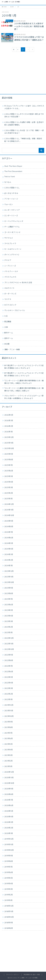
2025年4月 (9, 482)
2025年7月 (9, 465)
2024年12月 (9, 504)
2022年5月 (9, 677)
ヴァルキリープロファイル (15, 311)
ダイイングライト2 (12, 255)
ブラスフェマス (10, 277)
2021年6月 (9, 739)
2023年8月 (9, 594)
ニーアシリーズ (10, 266)
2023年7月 (9, 599)
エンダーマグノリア (12, 210)
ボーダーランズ (10, 294)
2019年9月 (9, 856)
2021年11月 (9, 711)
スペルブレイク (10, 244)
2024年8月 (9, 527)
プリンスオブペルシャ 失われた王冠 (18, 283)
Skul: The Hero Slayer (13, 166)
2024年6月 (9, 538)
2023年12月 (9, 571)
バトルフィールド (11, 271)
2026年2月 (9, 426)
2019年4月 (9, 884)
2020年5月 (9, 811)
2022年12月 (9, 638)
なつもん (8, 182)
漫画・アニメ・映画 (12, 350)
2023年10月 (9, 582)
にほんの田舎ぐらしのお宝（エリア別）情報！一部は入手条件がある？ (24, 132)
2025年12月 (9, 437)
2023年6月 (9, 605)
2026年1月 (9, 432)
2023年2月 (9, 627)
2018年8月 (9, 928)
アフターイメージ (11, 199)
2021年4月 (9, 750)
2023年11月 (9, 577)
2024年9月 (9, 521)
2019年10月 (9, 850)
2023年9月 (9, 588)
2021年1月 (8, 767)
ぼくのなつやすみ (11, 193)
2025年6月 (9, 471)
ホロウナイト (9, 288)
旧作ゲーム (9, 338)
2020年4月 (9, 817)
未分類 (7, 344)
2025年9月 (9, 454)
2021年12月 (9, 705)
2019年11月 (9, 845)
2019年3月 (9, 889)
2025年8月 (9, 460)
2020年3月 (9, 822)
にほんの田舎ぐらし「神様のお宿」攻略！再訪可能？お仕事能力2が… (23, 140)
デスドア (8, 260)
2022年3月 (9, 688)
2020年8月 (9, 794)
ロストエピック (10, 305)
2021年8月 (9, 727)
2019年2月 (9, 895)
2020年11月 (9, 778)
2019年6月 (9, 873)
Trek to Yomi (10, 177)
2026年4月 (9, 415)
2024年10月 (9, 515)
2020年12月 (9, 772)
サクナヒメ (9, 238)
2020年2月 (9, 828)
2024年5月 (9, 543)
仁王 (6, 316)
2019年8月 (9, 861)
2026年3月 (9, 421)
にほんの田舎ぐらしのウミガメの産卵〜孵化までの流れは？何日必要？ (24, 115)
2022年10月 (9, 649)
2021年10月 (9, 716)
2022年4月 (9, 683)
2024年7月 (9, 532)
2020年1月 (9, 833)
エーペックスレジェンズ (14, 221)
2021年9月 (9, 722)
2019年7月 (8, 867)
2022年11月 (9, 644)
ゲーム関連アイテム (12, 227)
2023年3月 (9, 621)
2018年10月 (9, 917)
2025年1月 (8, 499)
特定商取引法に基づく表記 (32, 975)
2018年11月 (9, 912)
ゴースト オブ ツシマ (12, 232)
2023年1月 (8, 633)
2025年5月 (9, 476)
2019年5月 (9, 878)
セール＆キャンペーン (13, 249)
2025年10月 (9, 449)
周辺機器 (8, 322)
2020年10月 (9, 783)
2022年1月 (8, 700)
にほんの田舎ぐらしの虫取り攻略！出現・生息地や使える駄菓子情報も (24, 124)
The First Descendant (13, 171)
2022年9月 (9, 655)
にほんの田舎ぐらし (12, 188)
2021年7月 (8, 733)
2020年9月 (9, 789)
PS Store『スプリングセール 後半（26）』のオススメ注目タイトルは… (24, 107)
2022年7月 (9, 666)
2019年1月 (8, 900)
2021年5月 (8, 744)
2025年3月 (9, 488)
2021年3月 (8, 755)
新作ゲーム (9, 333)
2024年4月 (9, 549)
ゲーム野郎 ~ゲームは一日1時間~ (11, 2)
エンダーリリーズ (11, 216)
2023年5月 (9, 610)
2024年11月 (9, 510)
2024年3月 (9, 555)
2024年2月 (9, 560)
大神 (6, 327)
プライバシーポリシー (13, 975)
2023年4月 (9, 616)
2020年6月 (9, 806)
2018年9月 (9, 923)
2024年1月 (9, 566)
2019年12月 (9, 839)
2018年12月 (9, 906)
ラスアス (8, 299)
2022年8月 (9, 661)
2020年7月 (9, 800)
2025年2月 (9, 493)
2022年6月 (9, 672)
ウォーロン (9, 205)
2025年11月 (9, 443)
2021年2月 (8, 761)
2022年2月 (9, 694)
